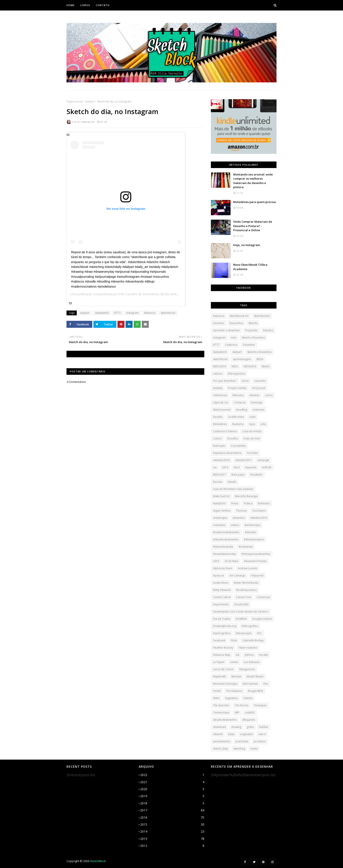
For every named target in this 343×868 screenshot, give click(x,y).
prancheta (242, 741)
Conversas (263, 597)
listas (231, 734)
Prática (248, 503)
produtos (260, 741)
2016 (225, 467)
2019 (172, 796)
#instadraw (246, 547)
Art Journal (259, 388)
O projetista (238, 446)
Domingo (257, 402)
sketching (239, 749)
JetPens (249, 655)
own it (262, 734)
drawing (236, 727)
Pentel (217, 691)
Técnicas (241, 511)
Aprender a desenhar (226, 330)
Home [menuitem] (71, 5)
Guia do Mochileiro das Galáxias (233, 489)
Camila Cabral (222, 597)
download (219, 727)
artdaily (218, 388)
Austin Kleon (221, 583)
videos (235, 525)
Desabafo (256, 475)
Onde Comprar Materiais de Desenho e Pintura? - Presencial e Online (253, 226)
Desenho (219, 323)
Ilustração (219, 446)
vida (263, 424)
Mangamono (247, 669)
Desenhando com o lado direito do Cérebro (241, 612)
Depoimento (221, 604)
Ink (238, 655)
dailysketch (102, 313)
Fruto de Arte (252, 438)
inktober (254, 395)
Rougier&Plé (255, 691)
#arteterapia (252, 525)
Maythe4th (220, 676)
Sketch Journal (222, 410)
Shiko (216, 698)
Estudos (268, 330)
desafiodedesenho (225, 720)
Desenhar (249, 345)
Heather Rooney (223, 648)
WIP (237, 713)
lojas (252, 424)
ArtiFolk (267, 467)
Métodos (238, 395)
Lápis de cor (221, 402)
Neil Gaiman (250, 684)
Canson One (244, 597)
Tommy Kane (221, 713)
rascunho (260, 381)
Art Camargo (237, 575)
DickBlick (241, 619)
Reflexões (264, 503)
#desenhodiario (254, 539)
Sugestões (231, 698)
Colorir (217, 438)
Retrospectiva (236, 374)
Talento (248, 698)
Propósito (251, 330)
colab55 (250, 713)
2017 (172, 810)
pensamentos (222, 741)
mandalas (219, 525)
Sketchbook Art (239, 316)
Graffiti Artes (236, 417)
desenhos (239, 518)
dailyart (90, 102)
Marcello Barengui (246, 496)
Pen (266, 684)
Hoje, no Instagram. (247, 245)
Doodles (233, 438)
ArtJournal (257, 575)
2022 (172, 775)
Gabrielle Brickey (253, 640)
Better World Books (246, 583)
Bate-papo (238, 475)
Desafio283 (241, 604)
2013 (172, 839)
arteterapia (220, 518)
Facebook (219, 640)
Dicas (245, 381)
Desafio (218, 417)
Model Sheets (255, 676)
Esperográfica (222, 633)
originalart (246, 734)
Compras (240, 402)
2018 (172, 803)
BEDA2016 (220, 366)
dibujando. (249, 720)
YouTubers (259, 511)
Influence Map (222, 655)
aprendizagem (242, 359)
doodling (241, 410)
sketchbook (168, 313)
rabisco (218, 374)
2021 (172, 782)
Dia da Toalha (222, 619)
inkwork (218, 734)
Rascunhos (236, 323)
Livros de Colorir (223, 669)
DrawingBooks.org (225, 626)
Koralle (264, 655)
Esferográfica (250, 626)
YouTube (252, 453)
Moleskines (220, 424)
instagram (132, 313)
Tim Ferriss (241, 705)
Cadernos (231, 345)
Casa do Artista (252, 431)
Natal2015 (219, 503)
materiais (258, 410)
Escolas (218, 482)
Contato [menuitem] (103, 5)
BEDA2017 (220, 475)
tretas (254, 749)
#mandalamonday (225, 554)
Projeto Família (237, 388)
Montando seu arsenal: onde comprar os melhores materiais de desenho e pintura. (253, 181)
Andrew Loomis (248, 568)
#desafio (251, 532)
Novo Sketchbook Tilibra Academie (250, 267)
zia (215, 467)
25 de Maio (232, 561)
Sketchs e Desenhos (259, 352)
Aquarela (251, 467)
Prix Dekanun (234, 691)
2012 (172, 846)
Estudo (232, 482)
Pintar (235, 503)
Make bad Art (221, 496)
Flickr (234, 640)
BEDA (260, 359)
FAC (259, 633)
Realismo (238, 424)
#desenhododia (223, 547)
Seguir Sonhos (222, 511)
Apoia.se (219, 575)
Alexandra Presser (255, 561)
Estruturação (244, 633)
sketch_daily (220, 749)
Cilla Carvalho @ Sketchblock (139, 294)
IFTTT (117, 313)
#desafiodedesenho (226, 539)
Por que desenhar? (225, 381)
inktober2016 (221, 460)
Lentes (234, 662)
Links (252, 417)
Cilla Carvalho (84, 122)
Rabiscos (150, 313)
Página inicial (74, 102)
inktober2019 (259, 518)
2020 (172, 789)
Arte (234, 338)
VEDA (235, 366)
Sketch (266, 366)
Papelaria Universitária (227, 453)
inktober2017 (243, 460)
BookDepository (247, 590)
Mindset (236, 676)
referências (220, 395)
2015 (216, 561)
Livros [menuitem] (85, 5)
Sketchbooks (262, 316)
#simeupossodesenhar (256, 554)
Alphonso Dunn (223, 568)
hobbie (264, 727)
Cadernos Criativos (225, 431)
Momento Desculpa (225, 684)
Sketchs (253, 323)
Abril (237, 467)
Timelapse (260, 705)
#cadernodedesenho (226, 532)
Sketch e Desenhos (253, 338)
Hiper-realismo (248, 648)
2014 (172, 832)
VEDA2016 (250, 366)
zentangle (263, 460)
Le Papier (219, 662)
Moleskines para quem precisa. (255, 202)
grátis (250, 727)
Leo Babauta (252, 662)
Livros (269, 395)
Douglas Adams (262, 619)
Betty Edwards (222, 590)
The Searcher (221, 705)
